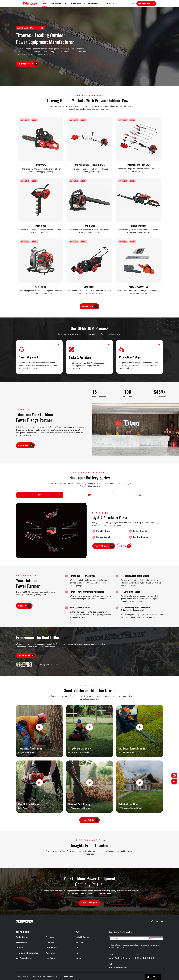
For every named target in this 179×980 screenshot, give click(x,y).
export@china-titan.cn (120, 958)
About (78, 948)
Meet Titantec (26, 445)
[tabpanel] (89, 531)
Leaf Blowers (50, 943)
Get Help (125, 546)
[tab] (40, 495)
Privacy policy (70, 976)
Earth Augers (50, 937)
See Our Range (90, 306)
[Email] (130, 939)
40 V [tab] (90, 495)
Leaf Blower (89, 226)
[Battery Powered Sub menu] (84, 3)
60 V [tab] (139, 495)
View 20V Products (104, 546)
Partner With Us (90, 820)
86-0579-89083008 (144, 958)
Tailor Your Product (28, 64)
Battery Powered (75, 3)
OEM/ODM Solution (95, 3)
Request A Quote (146, 3)
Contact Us (25, 606)
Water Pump (41, 287)
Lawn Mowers (50, 958)
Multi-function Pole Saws (25, 958)
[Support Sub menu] (113, 3)
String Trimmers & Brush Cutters (90, 165)
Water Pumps (50, 953)
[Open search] (133, 3)
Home (45, 3)
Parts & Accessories (139, 286)
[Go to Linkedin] (152, 922)
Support (108, 3)
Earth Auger (41, 226)
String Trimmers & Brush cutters (27, 953)
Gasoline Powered (56, 3)
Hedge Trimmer (139, 226)
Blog (77, 953)
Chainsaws (41, 165)
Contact (78, 958)
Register (151, 939)
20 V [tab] (40, 495)
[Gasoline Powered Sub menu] (65, 3)
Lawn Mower (90, 287)
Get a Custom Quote (89, 903)
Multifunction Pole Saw (138, 165)
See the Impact (26, 656)
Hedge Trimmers (51, 948)
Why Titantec (80, 943)
